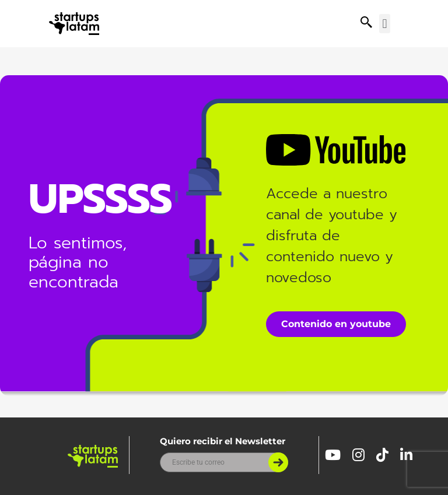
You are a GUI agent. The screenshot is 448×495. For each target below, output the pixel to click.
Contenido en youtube (336, 324)
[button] (385, 24)
